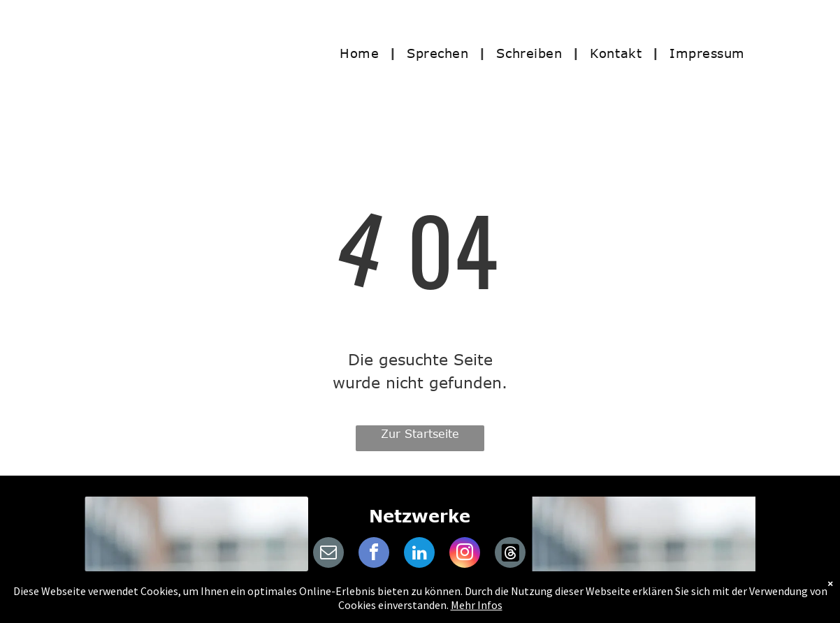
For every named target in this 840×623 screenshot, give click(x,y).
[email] (328, 554)
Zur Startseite (420, 434)
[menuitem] (363, 53)
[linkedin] (419, 554)
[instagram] (465, 554)
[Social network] (510, 554)
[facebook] (374, 554)
